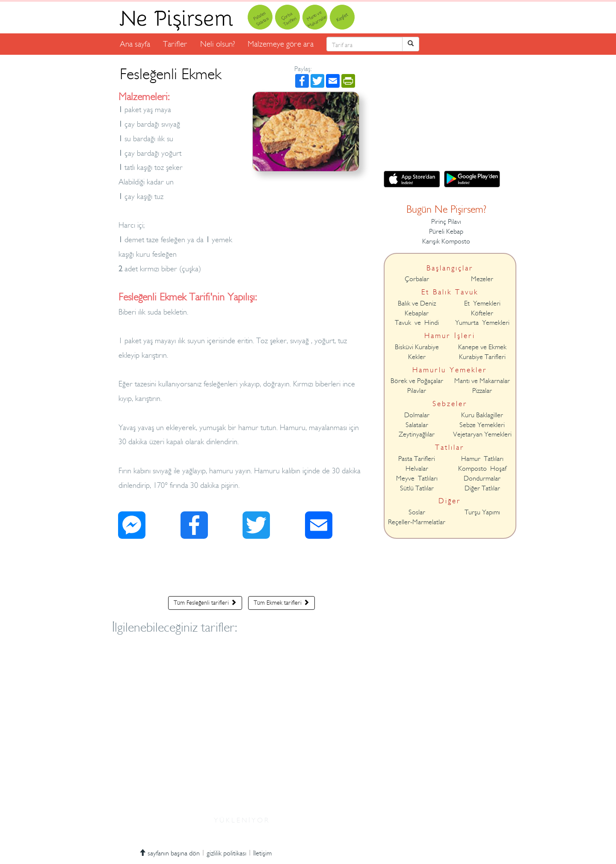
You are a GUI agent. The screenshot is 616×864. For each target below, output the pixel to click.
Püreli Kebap (446, 232)
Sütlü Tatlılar (417, 488)
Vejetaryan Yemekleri (482, 434)
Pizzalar (482, 391)
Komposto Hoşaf (482, 469)
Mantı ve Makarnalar (482, 381)
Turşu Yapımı (482, 512)
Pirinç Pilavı (446, 222)
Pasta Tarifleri (417, 459)
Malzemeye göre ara (281, 44)
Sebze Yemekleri (482, 425)
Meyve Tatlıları (417, 478)
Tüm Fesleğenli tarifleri (205, 603)
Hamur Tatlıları (482, 459)
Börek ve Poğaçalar (417, 381)
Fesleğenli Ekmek (170, 74)
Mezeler (482, 279)
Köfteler (482, 313)
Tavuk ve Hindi (417, 323)
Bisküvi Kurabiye (417, 347)
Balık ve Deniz (417, 303)
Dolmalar (417, 415)
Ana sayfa (135, 44)
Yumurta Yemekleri (482, 323)
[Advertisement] (241, 570)
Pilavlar (417, 391)
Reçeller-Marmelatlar (417, 522)
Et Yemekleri (482, 303)
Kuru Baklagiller (482, 415)
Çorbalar (417, 279)
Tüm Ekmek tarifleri (281, 603)
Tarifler (175, 44)
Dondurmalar (482, 478)
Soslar (417, 512)
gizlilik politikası (227, 853)
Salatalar (417, 425)
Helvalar (417, 469)
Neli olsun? (218, 44)
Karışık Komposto (446, 241)
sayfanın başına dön (169, 853)
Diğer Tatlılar (482, 488)
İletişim (262, 853)
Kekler (417, 357)
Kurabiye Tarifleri (482, 357)
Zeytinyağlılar (417, 434)
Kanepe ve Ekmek (482, 347)
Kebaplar (417, 313)
